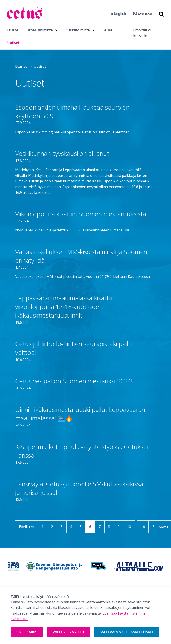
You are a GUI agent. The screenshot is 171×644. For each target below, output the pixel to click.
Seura (107, 30)
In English (118, 13)
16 (143, 527)
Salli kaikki (27, 632)
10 (129, 527)
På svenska (142, 13)
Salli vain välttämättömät (127, 632)
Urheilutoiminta (39, 30)
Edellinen (27, 527)
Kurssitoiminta (78, 30)
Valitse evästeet (69, 632)
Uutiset (15, 42)
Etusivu (13, 30)
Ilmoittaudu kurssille (143, 33)
